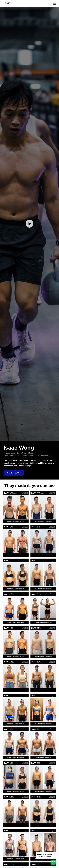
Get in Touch (14, 473)
